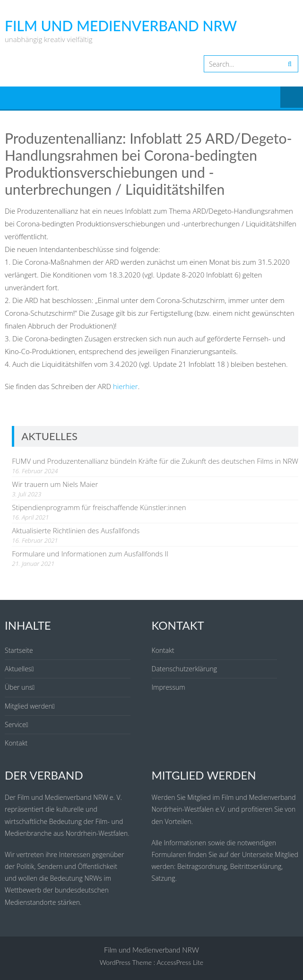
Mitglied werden (29, 706)
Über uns (18, 687)
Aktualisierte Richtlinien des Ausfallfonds (76, 530)
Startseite (19, 650)
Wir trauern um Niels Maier (55, 484)
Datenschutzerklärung (185, 669)
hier (119, 386)
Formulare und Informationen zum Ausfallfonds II (90, 554)
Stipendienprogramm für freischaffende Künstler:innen (99, 507)
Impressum (169, 687)
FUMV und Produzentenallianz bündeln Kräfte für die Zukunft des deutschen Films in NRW (155, 461)
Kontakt (16, 743)
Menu (292, 98)
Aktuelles (18, 669)
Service (15, 724)
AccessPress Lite (180, 962)
